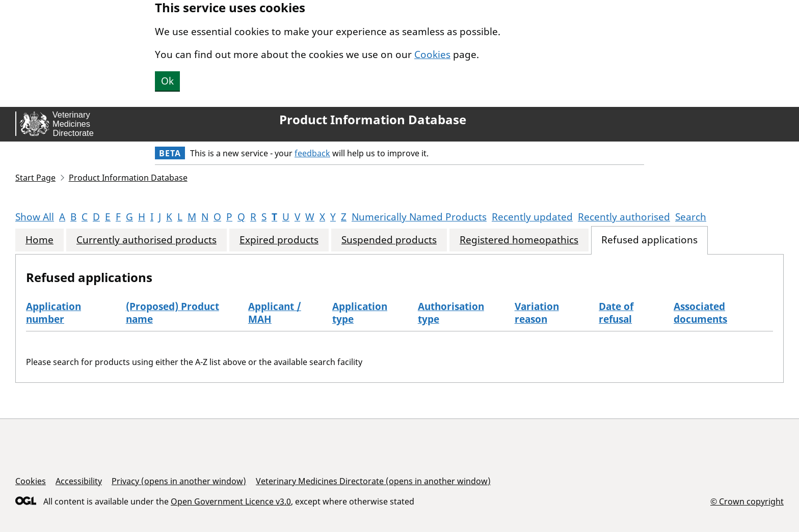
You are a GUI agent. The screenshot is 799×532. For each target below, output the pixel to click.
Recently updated (532, 217)
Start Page (35, 178)
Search (691, 217)
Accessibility (79, 481)
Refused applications (649, 240)
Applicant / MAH (275, 313)
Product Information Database (373, 120)
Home (39, 240)
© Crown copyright (747, 501)
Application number (54, 313)
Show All (35, 217)
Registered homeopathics (519, 240)
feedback (312, 153)
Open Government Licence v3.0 (231, 501)
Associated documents (700, 313)
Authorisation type (451, 313)
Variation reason (537, 313)
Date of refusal (616, 313)
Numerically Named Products (419, 217)
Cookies (432, 54)
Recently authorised (624, 217)
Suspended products (389, 240)
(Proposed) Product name (172, 313)
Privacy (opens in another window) (179, 481)
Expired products (279, 240)
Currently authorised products (147, 240)
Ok (167, 81)
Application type (360, 313)
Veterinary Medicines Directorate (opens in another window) (373, 481)
